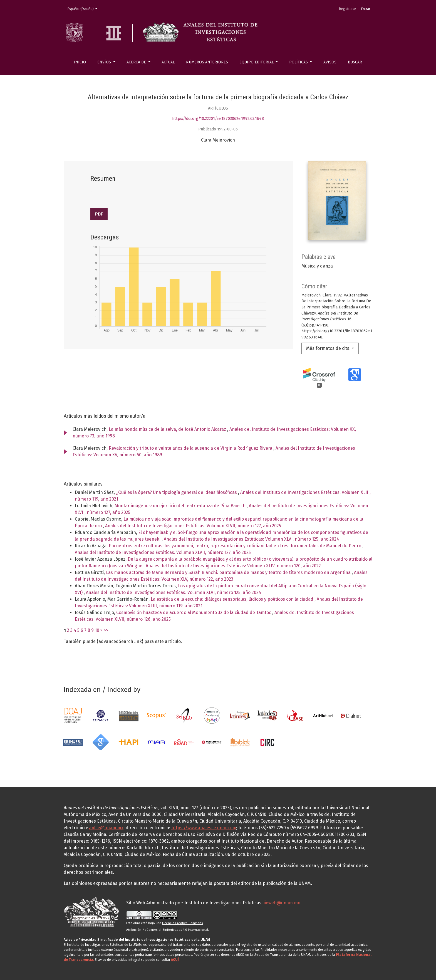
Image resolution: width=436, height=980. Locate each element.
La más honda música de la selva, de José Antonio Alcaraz (168, 429)
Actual (168, 62)
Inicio (80, 62)
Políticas (299, 62)
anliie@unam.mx (106, 828)
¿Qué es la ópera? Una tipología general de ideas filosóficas (177, 492)
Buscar (355, 62)
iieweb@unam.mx (282, 903)
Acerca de (137, 62)
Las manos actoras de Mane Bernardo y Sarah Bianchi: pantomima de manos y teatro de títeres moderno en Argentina (229, 572)
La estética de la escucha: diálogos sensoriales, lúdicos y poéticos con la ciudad (233, 599)
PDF (99, 214)
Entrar (366, 9)
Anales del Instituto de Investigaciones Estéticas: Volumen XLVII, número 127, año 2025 (193, 526)
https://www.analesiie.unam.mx (204, 828)
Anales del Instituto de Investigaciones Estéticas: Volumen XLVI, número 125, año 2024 (251, 539)
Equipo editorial (257, 62)
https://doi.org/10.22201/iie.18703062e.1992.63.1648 (218, 119)
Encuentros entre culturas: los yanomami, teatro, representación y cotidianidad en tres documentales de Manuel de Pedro (236, 546)
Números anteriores (207, 62)
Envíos (105, 62)
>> (106, 630)
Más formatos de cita (328, 348)
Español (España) (84, 8)
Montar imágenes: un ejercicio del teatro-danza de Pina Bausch (181, 506)
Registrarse (348, 9)
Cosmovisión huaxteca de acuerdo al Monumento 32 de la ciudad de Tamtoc (194, 612)
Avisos (330, 62)
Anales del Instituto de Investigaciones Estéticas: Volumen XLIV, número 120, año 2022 (233, 566)
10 (97, 630)
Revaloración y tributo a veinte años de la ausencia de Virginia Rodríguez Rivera (191, 448)
